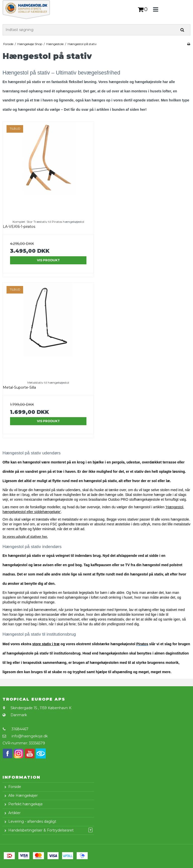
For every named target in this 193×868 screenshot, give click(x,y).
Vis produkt (48, 260)
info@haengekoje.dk (30, 736)
